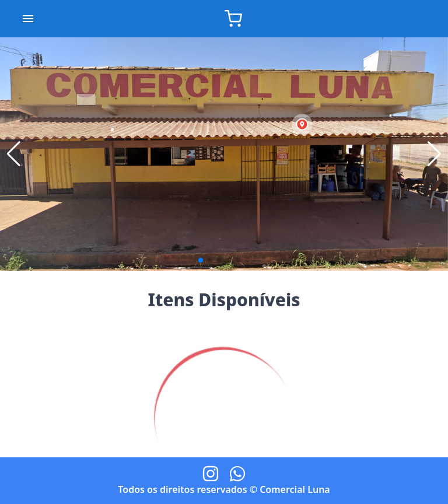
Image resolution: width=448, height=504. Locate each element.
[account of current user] (28, 19)
